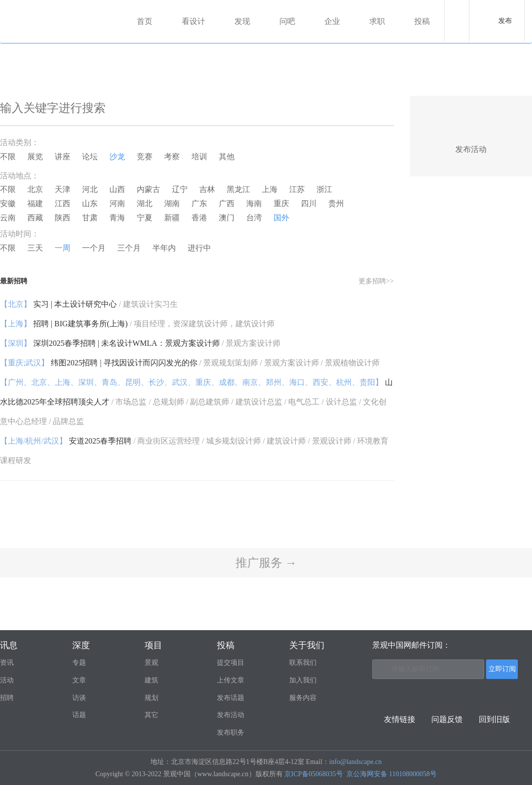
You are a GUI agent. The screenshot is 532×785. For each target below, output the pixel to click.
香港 (199, 218)
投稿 (422, 21)
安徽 (8, 203)
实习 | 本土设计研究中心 (89, 304)
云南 (8, 218)
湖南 (172, 203)
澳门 (227, 218)
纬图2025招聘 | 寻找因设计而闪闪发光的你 (190, 363)
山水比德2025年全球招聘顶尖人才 (196, 402)
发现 (242, 21)
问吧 (287, 21)
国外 (281, 218)
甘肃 (90, 218)
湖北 (145, 203)
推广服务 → (266, 563)
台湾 (254, 218)
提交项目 (231, 663)
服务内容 (303, 698)
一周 (63, 248)
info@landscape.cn (355, 762)
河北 (90, 189)
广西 (227, 203)
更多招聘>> (376, 281)
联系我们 (303, 663)
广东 (199, 203)
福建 (35, 203)
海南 (254, 203)
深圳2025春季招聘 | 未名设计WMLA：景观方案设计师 (140, 343)
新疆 (172, 218)
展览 (35, 157)
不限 (8, 157)
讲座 (63, 157)
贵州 (336, 203)
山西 (117, 189)
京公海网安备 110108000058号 (392, 774)
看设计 (193, 21)
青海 (117, 218)
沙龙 (117, 157)
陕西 (63, 218)
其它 (151, 715)
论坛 (90, 157)
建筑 (151, 680)
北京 (35, 189)
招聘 (7, 698)
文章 (79, 680)
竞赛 (145, 157)
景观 (151, 663)
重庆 (281, 203)
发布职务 (231, 732)
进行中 (199, 248)
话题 (79, 715)
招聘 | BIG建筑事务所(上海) (137, 324)
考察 (172, 157)
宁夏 (145, 218)
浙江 (324, 189)
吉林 (207, 189)
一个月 (94, 248)
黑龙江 (238, 189)
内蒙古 (149, 189)
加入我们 (303, 680)
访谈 (79, 698)
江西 (63, 203)
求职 (377, 21)
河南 (117, 203)
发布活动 (231, 715)
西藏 (35, 218)
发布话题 (231, 698)
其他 (227, 157)
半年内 (164, 248)
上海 (270, 189)
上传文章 (231, 680)
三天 (35, 248)
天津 (63, 189)
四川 (309, 203)
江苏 (297, 189)
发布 (505, 21)
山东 (90, 203)
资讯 (7, 663)
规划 (151, 698)
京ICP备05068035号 (314, 774)
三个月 (129, 248)
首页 (145, 21)
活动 (7, 680)
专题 (79, 663)
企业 (332, 21)
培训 (199, 157)
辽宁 (180, 189)
